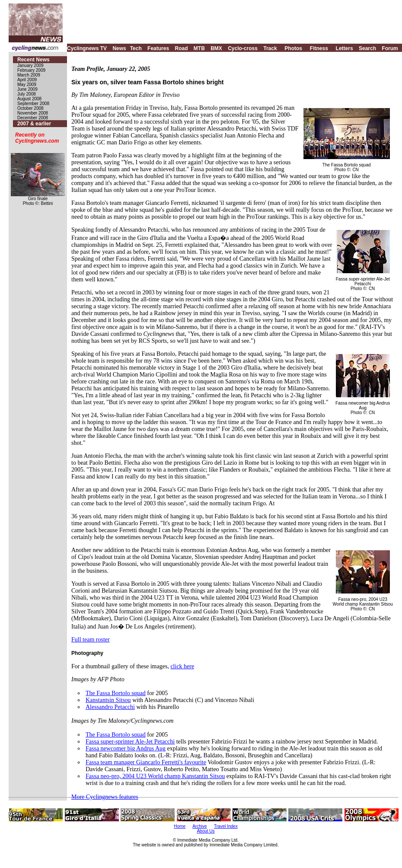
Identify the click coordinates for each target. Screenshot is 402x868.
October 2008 (30, 108)
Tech (136, 48)
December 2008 (33, 118)
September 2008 (33, 104)
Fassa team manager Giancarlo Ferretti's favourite (146, 762)
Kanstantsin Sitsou (108, 700)
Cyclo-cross (243, 48)
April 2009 (27, 80)
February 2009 (31, 70)
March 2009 (29, 75)
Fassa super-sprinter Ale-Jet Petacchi (130, 742)
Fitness (319, 48)
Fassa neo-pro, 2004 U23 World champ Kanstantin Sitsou (155, 776)
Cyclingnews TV (87, 48)
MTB (199, 48)
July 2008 (27, 94)
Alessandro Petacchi (110, 707)
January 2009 (30, 65)
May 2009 (27, 85)
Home (180, 826)
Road (181, 48)
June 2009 (27, 89)
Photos (293, 48)
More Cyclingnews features (105, 797)
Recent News (33, 60)
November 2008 (33, 113)
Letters (345, 48)
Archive (199, 826)
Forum (390, 48)
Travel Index (226, 826)
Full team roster (91, 640)
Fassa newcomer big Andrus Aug (126, 748)
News (119, 48)
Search (367, 48)
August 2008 (29, 99)
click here (182, 666)
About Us (206, 831)
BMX (216, 48)
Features (158, 48)
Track (270, 48)
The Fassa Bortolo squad (116, 693)
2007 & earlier (34, 124)
